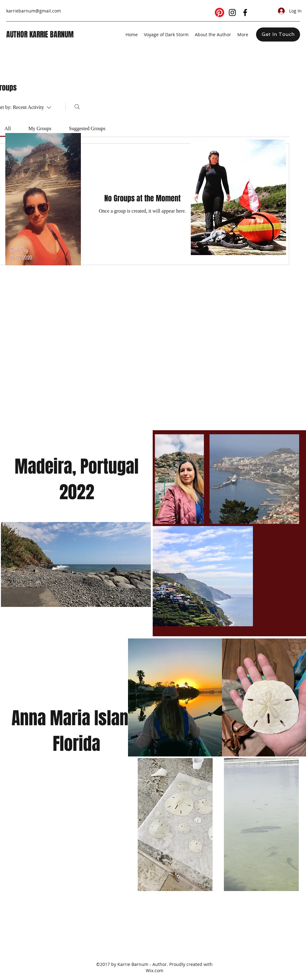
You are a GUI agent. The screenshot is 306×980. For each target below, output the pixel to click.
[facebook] (245, 12)
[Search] (77, 107)
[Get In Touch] (278, 34)
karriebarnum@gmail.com (34, 11)
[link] (7, 128)
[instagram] (232, 12)
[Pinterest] (220, 12)
